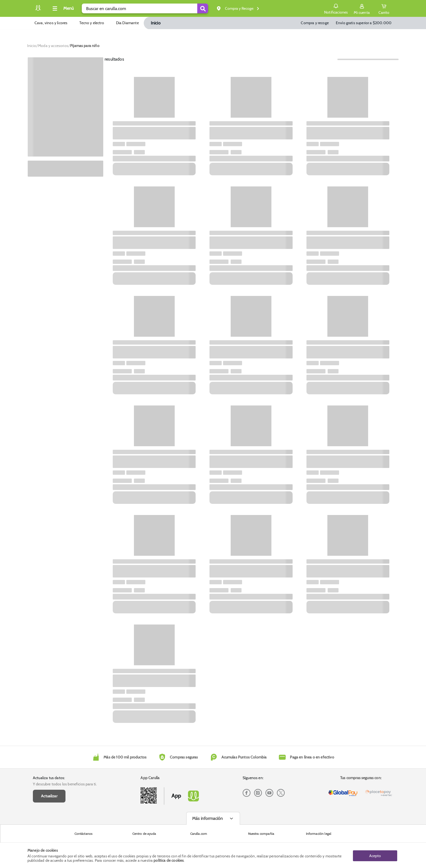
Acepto (375, 855)
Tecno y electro (92, 23)
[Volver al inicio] (38, 10)
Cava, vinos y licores (51, 23)
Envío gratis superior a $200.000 (364, 23)
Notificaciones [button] (336, 8)
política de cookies (169, 860)
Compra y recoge (315, 23)
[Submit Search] (203, 8)
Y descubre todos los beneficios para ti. (65, 784)
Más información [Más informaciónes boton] (207, 818)
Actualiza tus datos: (49, 778)
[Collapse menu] (62, 8)
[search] (145, 8)
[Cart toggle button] (384, 8)
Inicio (156, 23)
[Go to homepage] (32, 46)
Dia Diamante (127, 23)
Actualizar (49, 796)
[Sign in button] (362, 8)
